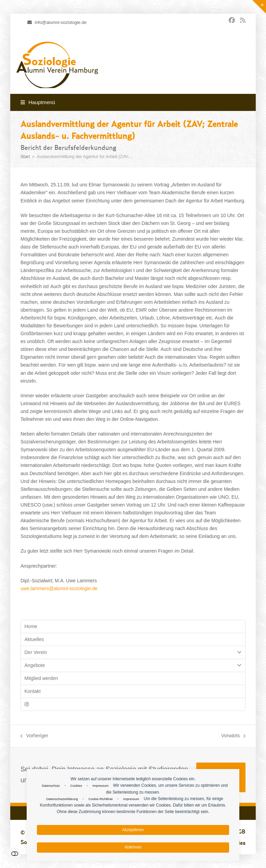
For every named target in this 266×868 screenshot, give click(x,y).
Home (31, 626)
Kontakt (33, 691)
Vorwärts (233, 736)
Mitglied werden (41, 678)
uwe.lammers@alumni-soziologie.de (59, 588)
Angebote (133, 665)
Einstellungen (15, 853)
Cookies (76, 786)
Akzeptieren (133, 830)
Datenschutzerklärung (62, 799)
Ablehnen (133, 847)
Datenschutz (51, 786)
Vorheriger (34, 736)
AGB (240, 831)
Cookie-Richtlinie (100, 799)
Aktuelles (34, 639)
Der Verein (133, 652)
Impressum (100, 786)
